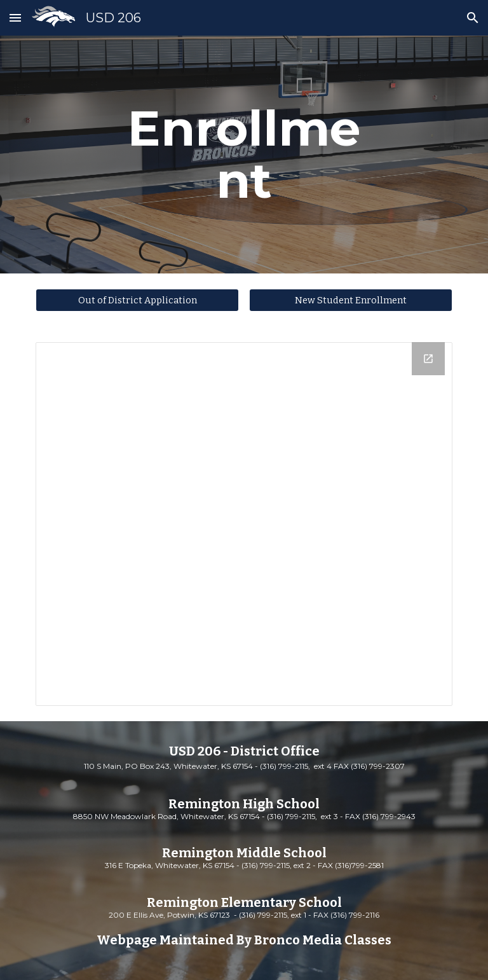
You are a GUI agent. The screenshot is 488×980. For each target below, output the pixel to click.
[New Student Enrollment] (350, 300)
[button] (15, 17)
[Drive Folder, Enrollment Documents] (244, 524)
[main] (244, 155)
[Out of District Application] (137, 300)
